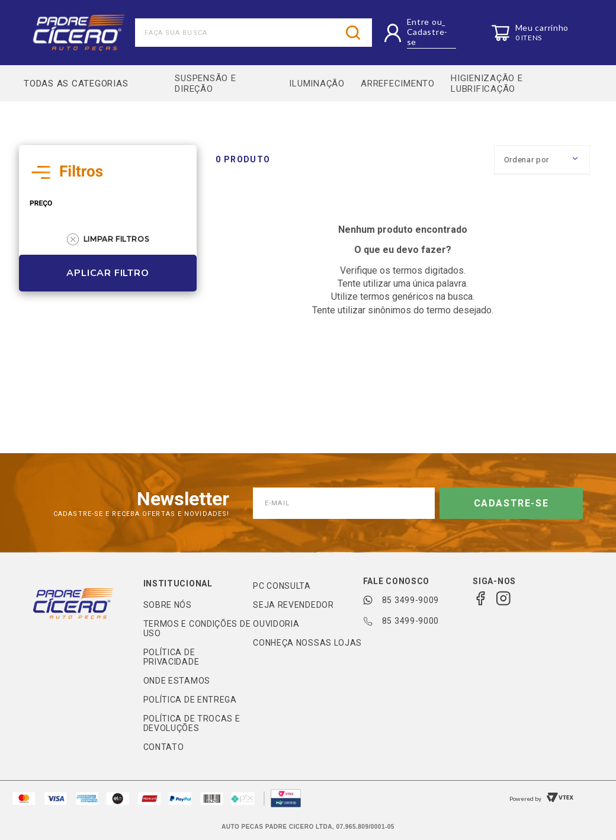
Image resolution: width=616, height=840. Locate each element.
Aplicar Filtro (108, 277)
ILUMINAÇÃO (316, 85)
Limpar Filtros (108, 243)
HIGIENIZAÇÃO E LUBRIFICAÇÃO (491, 85)
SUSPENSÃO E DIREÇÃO (206, 85)
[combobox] (254, 33)
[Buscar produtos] (353, 33)
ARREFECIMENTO (399, 85)
